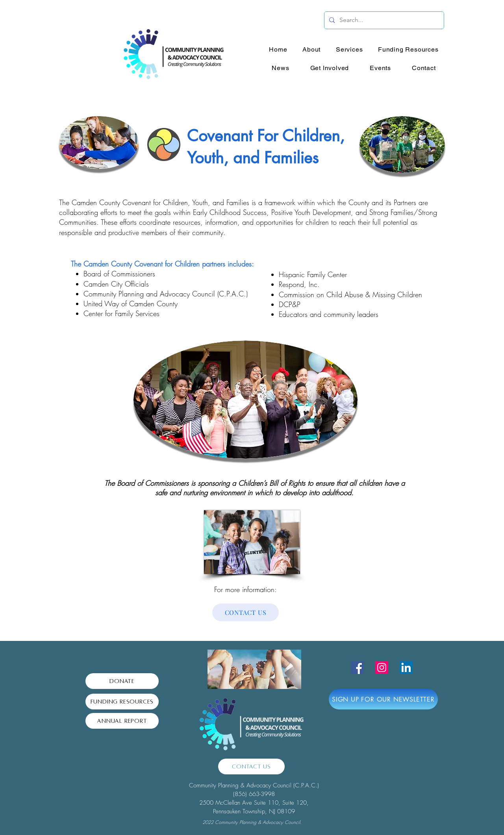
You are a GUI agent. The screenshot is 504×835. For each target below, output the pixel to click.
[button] (312, 49)
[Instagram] (382, 667)
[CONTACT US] (246, 612)
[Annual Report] (122, 721)
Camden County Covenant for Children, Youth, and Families (160, 202)
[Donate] (122, 681)
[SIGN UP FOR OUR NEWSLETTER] (383, 699)
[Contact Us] (251, 766)
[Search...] (383, 20)
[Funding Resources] (122, 702)
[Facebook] (357, 667)
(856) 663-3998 (254, 794)
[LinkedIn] (406, 667)
